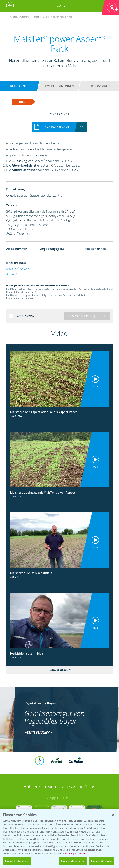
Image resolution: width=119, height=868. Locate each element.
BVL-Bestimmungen (60, 86)
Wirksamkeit (100, 86)
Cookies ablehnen (101, 861)
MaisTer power (18, 269)
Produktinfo (19, 86)
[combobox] (59, 127)
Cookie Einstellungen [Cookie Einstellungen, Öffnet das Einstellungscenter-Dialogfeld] (17, 861)
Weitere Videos (59, 670)
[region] (60, 838)
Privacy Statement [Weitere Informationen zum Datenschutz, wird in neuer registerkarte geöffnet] (76, 853)
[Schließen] (113, 815)
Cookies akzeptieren (73, 861)
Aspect (12, 274)
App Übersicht (61, 798)
